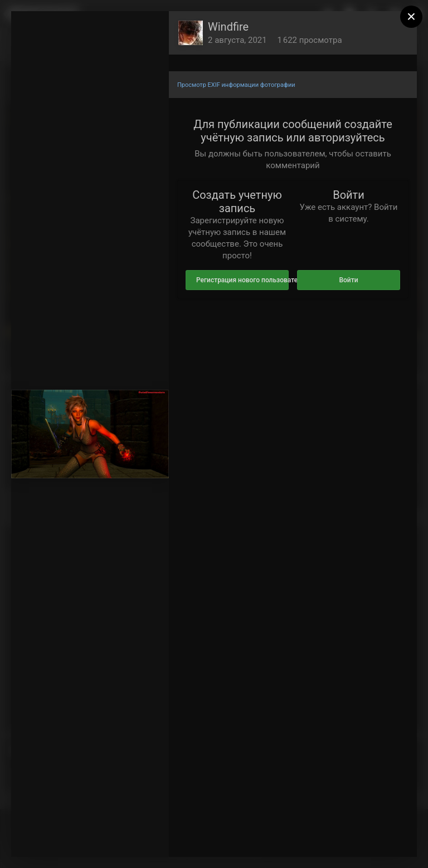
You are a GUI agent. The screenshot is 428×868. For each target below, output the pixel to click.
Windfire (228, 27)
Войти (348, 280)
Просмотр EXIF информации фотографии (236, 85)
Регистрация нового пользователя (242, 280)
